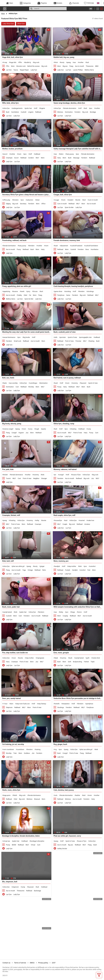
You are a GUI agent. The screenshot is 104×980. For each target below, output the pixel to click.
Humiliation (15, 112)
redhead (37, 154)
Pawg (71, 66)
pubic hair (29, 108)
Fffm (8, 66)
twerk (22, 291)
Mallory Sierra (89, 70)
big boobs (27, 337)
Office (43, 204)
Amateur (87, 524)
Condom (31, 158)
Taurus (16, 70)
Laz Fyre (9, 70)
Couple (65, 524)
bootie (78, 200)
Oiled (25, 295)
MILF (37, 158)
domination (44, 383)
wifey (37, 520)
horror (80, 612)
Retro (44, 570)
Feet (89, 570)
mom (19, 154)
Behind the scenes (33, 66)
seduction (30, 200)
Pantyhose (61, 295)
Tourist (8, 478)
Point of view (69, 341)
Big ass (65, 66)
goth (88, 658)
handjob (57, 566)
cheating (73, 429)
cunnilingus (33, 383)
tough (37, 429)
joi (55, 475)
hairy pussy (70, 154)
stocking (68, 291)
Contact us (6, 963)
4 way (5, 62)
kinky (61, 612)
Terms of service (20, 963)
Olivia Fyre (21, 24)
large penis (7, 795)
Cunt (17, 387)
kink (43, 475)
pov (91, 108)
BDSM (14, 845)
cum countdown (8, 749)
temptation (66, 704)
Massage (76, 158)
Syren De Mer (69, 207)
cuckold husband (77, 246)
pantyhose (90, 704)
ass (75, 62)
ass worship (13, 383)
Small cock (17, 341)
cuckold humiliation (91, 246)
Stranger (44, 478)
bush (56, 246)
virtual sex (7, 841)
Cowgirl (14, 433)
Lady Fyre (34, 70)
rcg (56, 749)
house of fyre (76, 475)
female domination (70, 108)
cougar (57, 200)
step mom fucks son (23, 704)
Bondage (93, 112)
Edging (8, 204)
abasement (64, 246)
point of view (73, 337)
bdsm (61, 154)
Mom (13, 66)
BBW (97, 66)
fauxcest (83, 383)
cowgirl (61, 475)
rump (89, 429)
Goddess (27, 753)
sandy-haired (7, 612)
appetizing (7, 291)
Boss (87, 249)
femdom (16, 200)
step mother (72, 566)
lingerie (42, 108)
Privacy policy (43, 963)
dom (12, 704)
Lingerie (31, 112)
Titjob (92, 662)
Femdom (77, 112)
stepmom (16, 887)
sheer (38, 200)
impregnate (40, 658)
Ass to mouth (79, 66)
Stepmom (9, 707)
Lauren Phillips (78, 70)
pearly (44, 429)
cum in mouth (93, 200)
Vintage (30, 570)
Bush (8, 112)
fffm (20, 62)
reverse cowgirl (8, 429)
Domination (69, 112)
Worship (31, 387)
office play (7, 200)
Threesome (90, 66)
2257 (54, 963)
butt (88, 62)
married (82, 520)
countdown (20, 749)
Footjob (68, 570)
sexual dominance (9, 337)
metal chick (96, 658)
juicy (29, 291)
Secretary (23, 204)
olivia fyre (6, 108)
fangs (73, 612)
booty (62, 62)
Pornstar (78, 341)
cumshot (93, 566)
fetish (15, 795)
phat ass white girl (18, 566)
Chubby (19, 295)
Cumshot (83, 570)
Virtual (33, 845)
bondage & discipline (37, 841)
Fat (30, 295)
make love (91, 520)
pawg (69, 62)
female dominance (17, 475)
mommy (75, 383)
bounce (15, 291)
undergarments (17, 108)
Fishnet (86, 662)
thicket (5, 475)
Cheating (91, 341)
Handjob (75, 570)
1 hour (5, 704)
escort (5, 154)
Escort (16, 158)
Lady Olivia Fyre (8, 24)
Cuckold (23, 112)
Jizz (27, 433)
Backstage (37, 891)
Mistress (60, 112)
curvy (31, 429)
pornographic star (86, 337)
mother (81, 62)
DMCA (32, 963)
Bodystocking (77, 662)
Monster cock (21, 66)
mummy (36, 475)
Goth (69, 662)
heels (5, 383)
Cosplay (65, 616)
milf (36, 108)
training (38, 749)
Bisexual (37, 799)
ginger (42, 566)
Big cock (44, 66)
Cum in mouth (62, 204)
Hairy (59, 158)
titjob (56, 658)
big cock (36, 62)
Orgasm (21, 433)
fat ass (35, 291)
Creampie (9, 158)
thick (56, 62)
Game (68, 295)
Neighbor (36, 478)
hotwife (57, 704)
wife (56, 337)
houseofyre (58, 520)
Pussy (19, 249)
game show (58, 291)
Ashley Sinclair (62, 849)
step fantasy (42, 704)
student (71, 200)
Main (3, 14)
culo (56, 795)
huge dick (13, 62)
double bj (28, 62)
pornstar (63, 337)
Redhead (38, 112)
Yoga (24, 570)
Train (15, 753)
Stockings (61, 707)
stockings (90, 291)
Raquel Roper (24, 70)
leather (78, 795)
